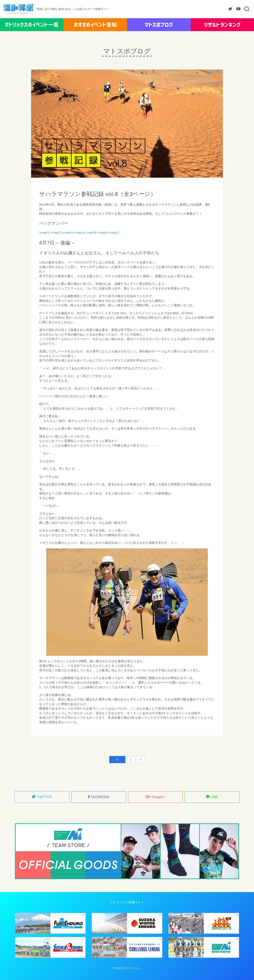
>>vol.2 (56, 233)
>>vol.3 (68, 233)
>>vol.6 (102, 233)
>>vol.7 (114, 233)
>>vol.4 (79, 233)
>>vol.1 (45, 233)
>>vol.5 (91, 233)
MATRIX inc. (132, 968)
